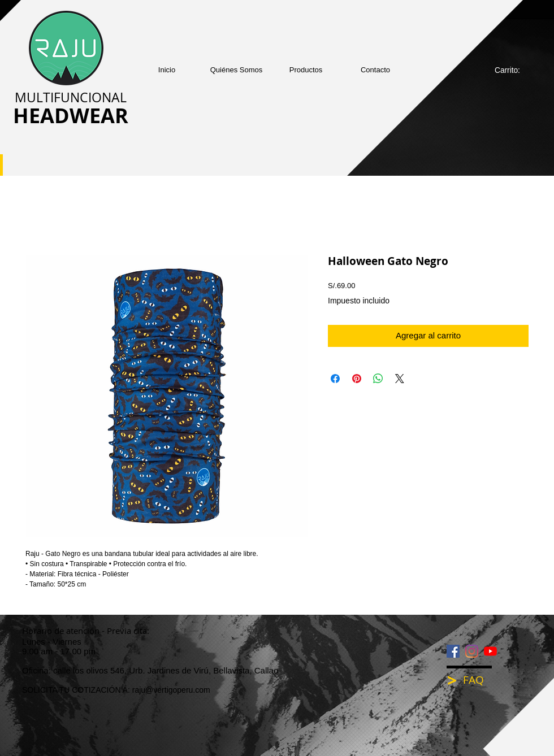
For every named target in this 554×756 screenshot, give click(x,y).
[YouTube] (490, 651)
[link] (513, 70)
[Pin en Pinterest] (357, 379)
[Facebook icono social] (453, 651)
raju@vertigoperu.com (171, 690)
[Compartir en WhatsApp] (378, 379)
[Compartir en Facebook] (335, 379)
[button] (306, 70)
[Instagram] (472, 651)
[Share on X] (400, 379)
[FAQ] (481, 680)
